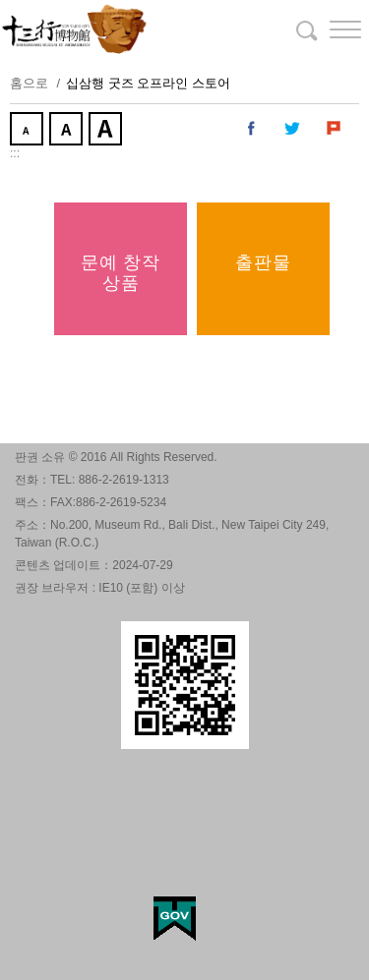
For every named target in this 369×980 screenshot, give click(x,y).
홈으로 (29, 83)
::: (15, 153)
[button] (330, 29)
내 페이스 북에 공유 (252, 129)
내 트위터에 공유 (293, 129)
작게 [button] (29, 131)
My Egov (175, 919)
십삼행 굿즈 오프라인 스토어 (148, 83)
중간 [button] (68, 131)
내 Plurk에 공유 (335, 129)
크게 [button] (107, 131)
